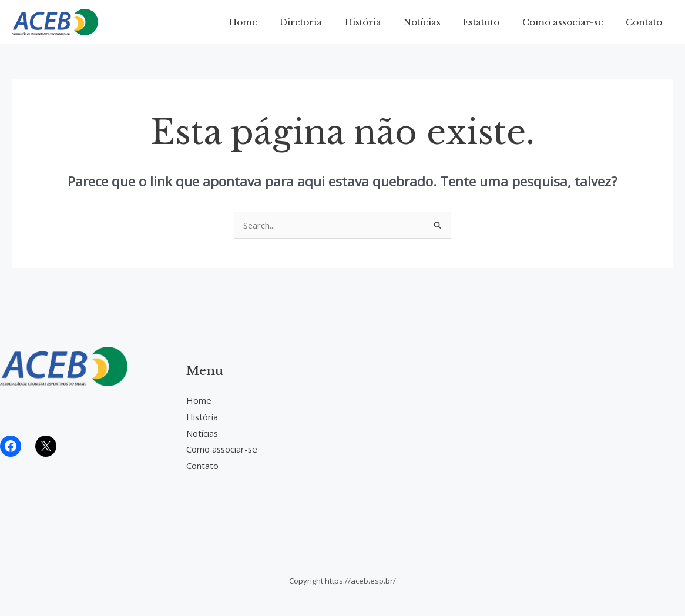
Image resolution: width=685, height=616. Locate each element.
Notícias (439, 22)
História (385, 22)
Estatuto (493, 22)
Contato (646, 22)
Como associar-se (570, 22)
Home (275, 22)
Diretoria (328, 22)
